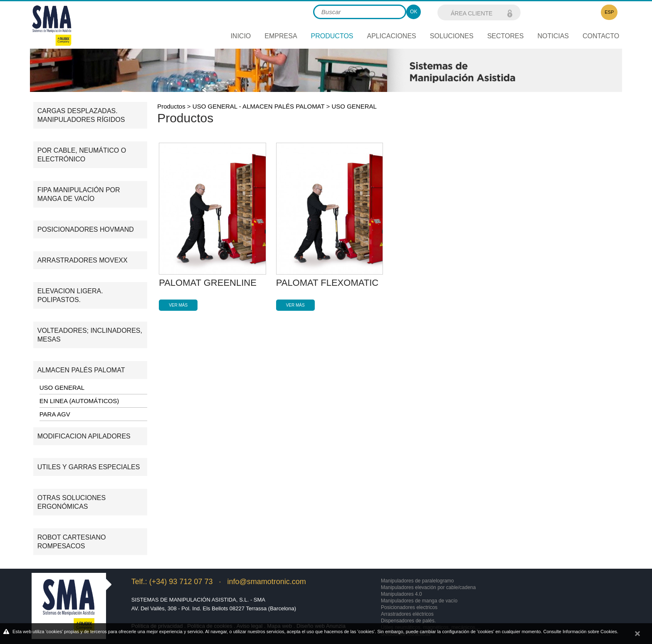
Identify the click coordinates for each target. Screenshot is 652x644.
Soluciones (452, 36)
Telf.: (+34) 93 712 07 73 (172, 582)
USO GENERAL (62, 388)
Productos (171, 106)
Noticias (553, 36)
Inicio (241, 36)
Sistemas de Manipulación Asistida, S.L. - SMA (198, 600)
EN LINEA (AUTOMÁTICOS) (79, 401)
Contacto (601, 36)
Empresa (281, 36)
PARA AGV (55, 414)
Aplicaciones (392, 36)
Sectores (506, 36)
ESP (609, 12)
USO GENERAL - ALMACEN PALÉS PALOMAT (259, 106)
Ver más (178, 305)
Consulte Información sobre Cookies (580, 632)
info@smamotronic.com (266, 582)
